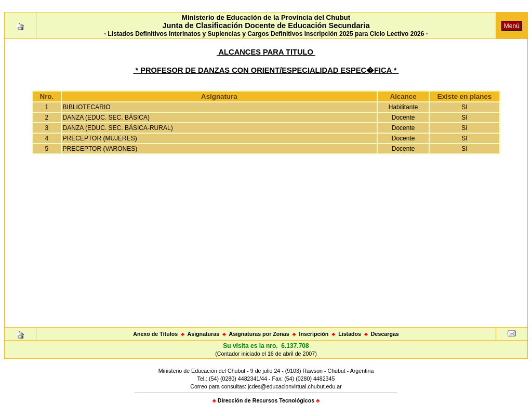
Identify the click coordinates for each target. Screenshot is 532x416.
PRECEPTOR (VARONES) (100, 149)
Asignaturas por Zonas (259, 334)
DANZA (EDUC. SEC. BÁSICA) (106, 118)
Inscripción (314, 334)
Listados (350, 334)
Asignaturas (204, 334)
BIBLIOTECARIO (87, 107)
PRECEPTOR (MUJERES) (100, 138)
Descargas (385, 334)
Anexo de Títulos (155, 334)
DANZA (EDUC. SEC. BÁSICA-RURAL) (118, 128)
